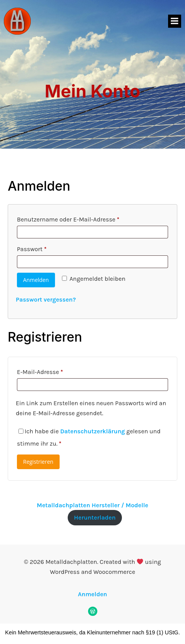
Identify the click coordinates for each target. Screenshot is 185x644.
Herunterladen (95, 517)
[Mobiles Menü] (175, 21)
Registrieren (38, 462)
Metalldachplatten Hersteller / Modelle (93, 505)
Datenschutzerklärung (92, 431)
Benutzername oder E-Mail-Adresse (84, 218)
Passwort (48, 248)
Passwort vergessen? (46, 299)
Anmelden (36, 280)
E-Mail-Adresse (56, 371)
